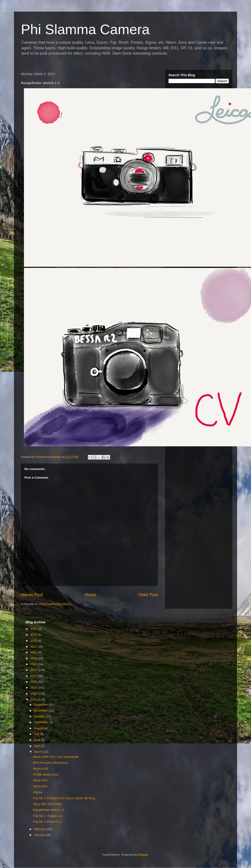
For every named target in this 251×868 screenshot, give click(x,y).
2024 (34, 635)
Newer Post (32, 595)
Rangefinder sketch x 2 (48, 810)
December (41, 705)
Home (91, 595)
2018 (34, 670)
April (37, 746)
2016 (34, 682)
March (39, 752)
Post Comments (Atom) (55, 604)
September (42, 722)
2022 (34, 646)
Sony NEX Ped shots (47, 804)
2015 (34, 688)
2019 (34, 664)
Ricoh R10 (40, 780)
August (39, 728)
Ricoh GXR (41, 769)
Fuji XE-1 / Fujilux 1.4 (47, 816)
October (40, 716)
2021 (34, 652)
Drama (38, 792)
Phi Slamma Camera (85, 29)
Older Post (148, 595)
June (38, 740)
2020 (34, 658)
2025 (34, 629)
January (40, 835)
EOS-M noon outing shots (50, 763)
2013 (34, 699)
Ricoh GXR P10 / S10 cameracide (56, 757)
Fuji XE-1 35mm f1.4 (47, 822)
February (40, 829)
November (41, 711)
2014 (34, 694)
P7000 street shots (46, 774)
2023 (34, 641)
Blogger (143, 855)
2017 (34, 676)
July (37, 734)
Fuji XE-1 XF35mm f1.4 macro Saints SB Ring (64, 798)
